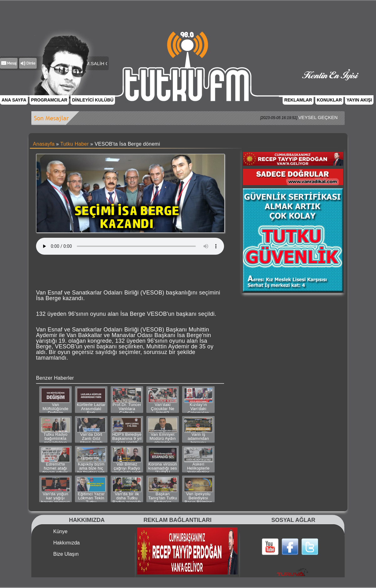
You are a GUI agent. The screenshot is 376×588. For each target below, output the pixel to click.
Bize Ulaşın (66, 554)
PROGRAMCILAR (49, 100)
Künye (60, 532)
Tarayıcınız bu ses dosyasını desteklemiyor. (130, 246)
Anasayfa (44, 144)
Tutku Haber (75, 144)
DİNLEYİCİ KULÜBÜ (93, 100)
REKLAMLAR (298, 100)
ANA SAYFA (14, 100)
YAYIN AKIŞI (359, 100)
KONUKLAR (329, 100)
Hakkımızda (66, 543)
